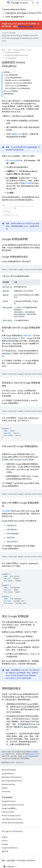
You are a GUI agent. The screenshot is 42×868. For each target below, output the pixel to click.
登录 (38, 3)
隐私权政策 (11, 861)
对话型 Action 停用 (26, 26)
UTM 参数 (6, 511)
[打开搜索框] (33, 3)
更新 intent (18, 134)
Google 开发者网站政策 (30, 756)
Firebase (5, 844)
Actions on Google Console (11, 816)
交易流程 (28, 183)
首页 (3, 50)
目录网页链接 (32, 147)
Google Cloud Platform (10, 848)
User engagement (15, 17)
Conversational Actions (14, 9)
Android (5, 837)
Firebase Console (8, 812)
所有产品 (5, 851)
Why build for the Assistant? (12, 777)
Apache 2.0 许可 (34, 754)
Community (6, 792)
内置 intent (27, 336)
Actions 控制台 (14, 161)
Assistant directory (8, 784)
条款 (3, 861)
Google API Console (9, 801)
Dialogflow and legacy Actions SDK (23, 13)
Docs (29, 50)
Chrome (5, 841)
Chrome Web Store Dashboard (13, 823)
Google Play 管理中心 (9, 808)
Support (5, 788)
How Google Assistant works (12, 781)
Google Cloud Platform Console (13, 805)
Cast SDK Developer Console (12, 819)
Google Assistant (19, 50)
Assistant (21, 3)
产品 (9, 50)
